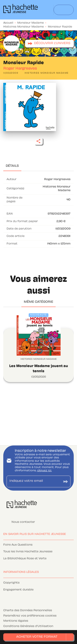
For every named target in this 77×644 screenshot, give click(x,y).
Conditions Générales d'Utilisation (28, 626)
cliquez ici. (44, 471)
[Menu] (64, 10)
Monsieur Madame (30, 23)
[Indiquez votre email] (33, 481)
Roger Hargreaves (20, 69)
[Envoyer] (66, 481)
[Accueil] (21, 10)
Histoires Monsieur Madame (24, 27)
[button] (49, 43)
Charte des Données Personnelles (28, 611)
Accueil (8, 23)
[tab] (12, 166)
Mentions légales (16, 621)
